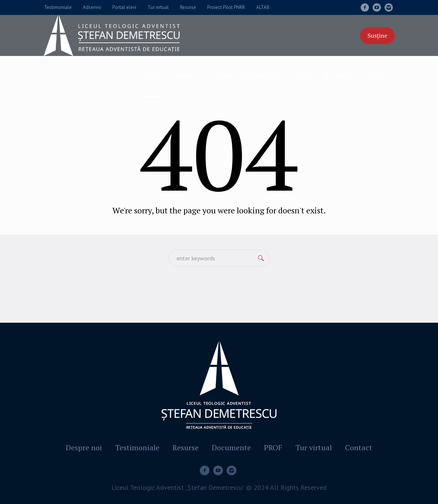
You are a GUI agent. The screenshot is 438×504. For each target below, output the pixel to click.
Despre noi (84, 448)
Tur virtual (314, 448)
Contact (359, 448)
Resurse (186, 448)
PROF (273, 448)
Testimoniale (137, 448)
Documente (231, 448)
